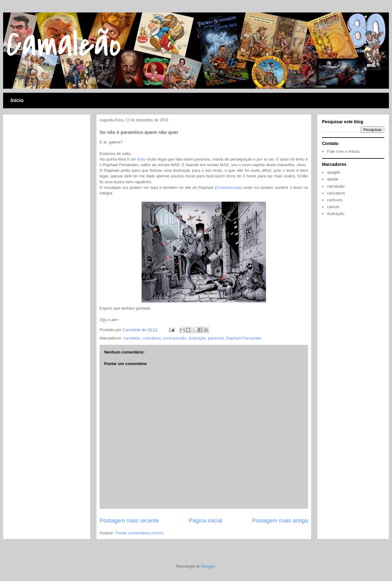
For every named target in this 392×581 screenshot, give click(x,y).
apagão (334, 172)
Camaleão (64, 45)
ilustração (197, 338)
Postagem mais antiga (280, 521)
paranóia (216, 338)
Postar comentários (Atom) (140, 533)
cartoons (335, 200)
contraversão (175, 338)
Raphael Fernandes (244, 338)
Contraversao (228, 187)
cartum (333, 207)
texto (141, 159)
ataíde (333, 179)
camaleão (132, 338)
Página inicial (205, 521)
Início (17, 100)
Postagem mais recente (129, 521)
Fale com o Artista (343, 151)
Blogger (208, 566)
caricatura (152, 338)
